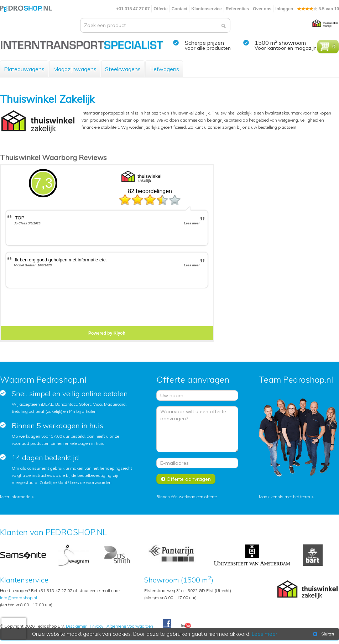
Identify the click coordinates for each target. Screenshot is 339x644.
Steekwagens (123, 69)
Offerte (160, 9)
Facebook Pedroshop (167, 624)
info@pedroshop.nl (19, 598)
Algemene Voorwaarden (130, 626)
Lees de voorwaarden (91, 482)
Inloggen (284, 9)
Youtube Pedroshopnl (186, 626)
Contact (180, 9)
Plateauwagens (24, 69)
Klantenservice (206, 9)
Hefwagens (164, 69)
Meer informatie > (17, 497)
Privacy (97, 626)
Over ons (262, 9)
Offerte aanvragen (186, 479)
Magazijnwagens (75, 69)
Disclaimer (76, 626)
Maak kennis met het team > (286, 497)
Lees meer (265, 634)
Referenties (237, 9)
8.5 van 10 (318, 9)
